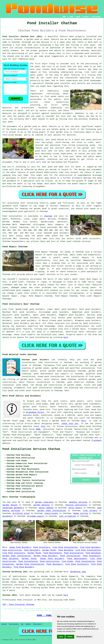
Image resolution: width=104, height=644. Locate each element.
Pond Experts (38, 624)
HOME (64, 17)
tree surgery (90, 511)
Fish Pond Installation (65, 547)
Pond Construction (12, 550)
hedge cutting (81, 513)
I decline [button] (70, 637)
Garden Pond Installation (17, 556)
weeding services (78, 502)
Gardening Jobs (78, 572)
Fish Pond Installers (14, 553)
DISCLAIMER (96, 17)
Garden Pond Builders (45, 556)
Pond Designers (32, 550)
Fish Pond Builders (90, 547)
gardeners (7, 516)
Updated (28, 624)
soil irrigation (67, 516)
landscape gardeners (13, 508)
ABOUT (78, 17)
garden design (10, 505)
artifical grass (21, 513)
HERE (38, 429)
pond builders (61, 233)
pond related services (38, 391)
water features (24, 329)
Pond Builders (14, 624)
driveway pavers (36, 516)
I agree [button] (61, 637)
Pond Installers (42, 547)
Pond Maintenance (53, 553)
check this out (70, 424)
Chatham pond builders (35, 360)
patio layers (75, 508)
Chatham (48, 216)
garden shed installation (52, 511)
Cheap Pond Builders (20, 547)
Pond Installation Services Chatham (31, 449)
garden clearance (44, 502)
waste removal (46, 508)
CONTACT (86, 17)
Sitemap (4, 624)
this (43, 426)
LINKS (71, 17)
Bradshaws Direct (35, 412)
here (66, 337)
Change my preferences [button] (84, 637)
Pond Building (66, 550)
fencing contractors (76, 505)
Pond (5, 216)
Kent (67, 391)
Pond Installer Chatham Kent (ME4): (23, 37)
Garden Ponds (49, 550)
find (11, 309)
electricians (51, 513)
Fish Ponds (67, 561)
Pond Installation (74, 553)
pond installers (92, 239)
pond (85, 323)
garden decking (41, 505)
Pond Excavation (92, 556)
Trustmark (97, 440)
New (22, 624)
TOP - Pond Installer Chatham (18, 605)
